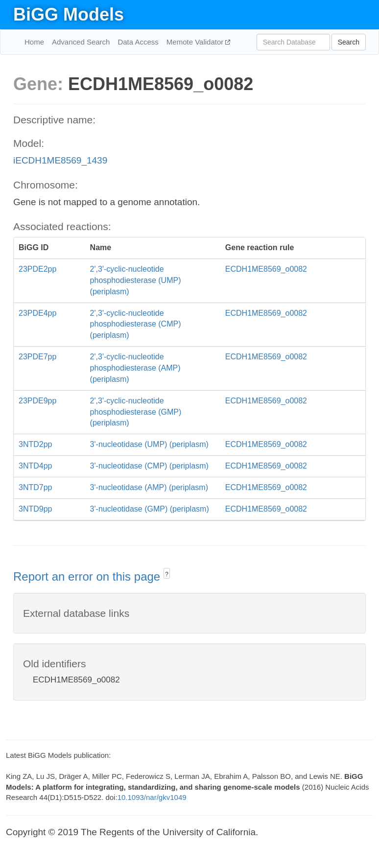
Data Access (138, 42)
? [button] (167, 574)
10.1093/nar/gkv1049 (152, 797)
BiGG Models (69, 14)
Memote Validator (196, 42)
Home (34, 42)
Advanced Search (81, 42)
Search (349, 42)
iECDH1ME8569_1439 (60, 160)
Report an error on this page (88, 576)
